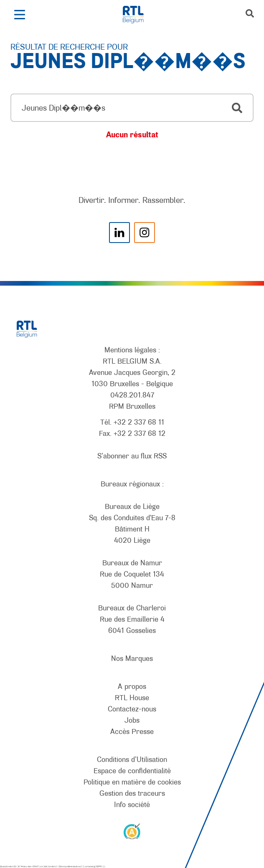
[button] (19, 15)
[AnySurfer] (132, 831)
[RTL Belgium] (138, 15)
